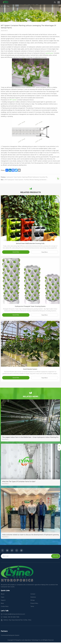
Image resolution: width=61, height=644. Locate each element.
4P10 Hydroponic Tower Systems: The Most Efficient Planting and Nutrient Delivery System (25, 180)
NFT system (13, 100)
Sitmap (33, 602)
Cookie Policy (5, 608)
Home (4, 6)
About (3, 596)
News (2, 605)
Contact (33, 596)
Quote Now (16, 253)
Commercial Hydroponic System (10, 637)
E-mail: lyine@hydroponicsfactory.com (14, 616)
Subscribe (56, 558)
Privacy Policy (34, 605)
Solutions (33, 599)
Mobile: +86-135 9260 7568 (11, 619)
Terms (32, 608)
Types (3, 599)
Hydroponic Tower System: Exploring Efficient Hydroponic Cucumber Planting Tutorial (25, 177)
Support (3, 602)
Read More (45, 253)
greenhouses (49, 53)
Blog (8, 6)
